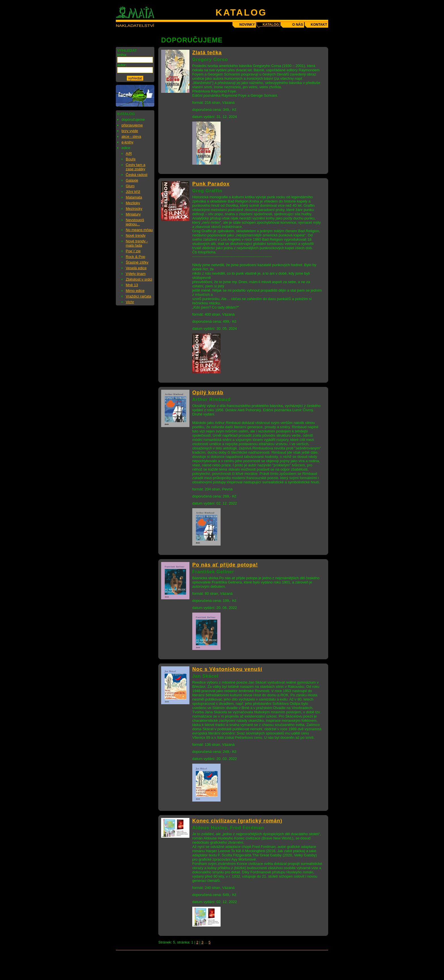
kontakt (319, 25)
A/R (129, 153)
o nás (298, 25)
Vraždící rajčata (138, 296)
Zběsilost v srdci (139, 279)
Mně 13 (132, 285)
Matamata (134, 197)
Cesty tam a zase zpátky (135, 167)
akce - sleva (131, 136)
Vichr (130, 302)
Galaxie (132, 180)
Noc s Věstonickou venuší (227, 669)
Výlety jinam (136, 274)
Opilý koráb (208, 393)
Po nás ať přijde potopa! (225, 565)
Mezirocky (134, 209)
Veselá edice (136, 268)
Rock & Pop (135, 257)
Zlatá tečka (207, 53)
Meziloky (133, 203)
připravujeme (132, 125)
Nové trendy (136, 235)
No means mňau (139, 230)
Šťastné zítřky (137, 262)
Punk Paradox (211, 184)
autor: (122, 65)
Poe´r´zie (133, 251)
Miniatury (133, 214)
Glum (130, 186)
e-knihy (127, 142)
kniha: (122, 55)
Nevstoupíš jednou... (135, 222)
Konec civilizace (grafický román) (237, 821)
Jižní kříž (133, 192)
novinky (247, 25)
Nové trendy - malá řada (137, 243)
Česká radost (137, 175)
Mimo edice (135, 291)
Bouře (131, 159)
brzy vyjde (130, 131)
